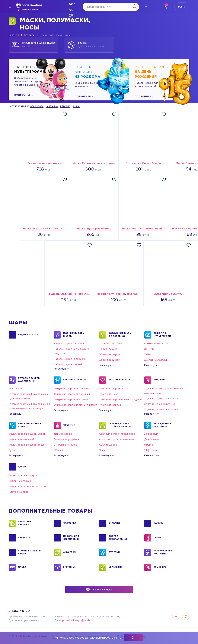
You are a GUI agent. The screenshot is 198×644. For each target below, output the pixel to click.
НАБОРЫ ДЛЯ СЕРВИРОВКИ (71, 538)
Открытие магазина (66, 445)
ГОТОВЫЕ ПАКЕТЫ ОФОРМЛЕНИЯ (29, 380)
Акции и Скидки (28, 335)
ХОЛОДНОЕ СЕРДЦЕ (156, 360)
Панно (103, 450)
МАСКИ (22, 567)
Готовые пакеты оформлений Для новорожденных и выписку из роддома (29, 408)
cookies (80, 638)
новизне (65, 106)
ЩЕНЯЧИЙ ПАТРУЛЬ (156, 343)
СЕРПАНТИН (115, 567)
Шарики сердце (108, 349)
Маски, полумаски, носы (55, 35)
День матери (152, 439)
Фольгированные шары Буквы (27, 445)
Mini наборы (16, 389)
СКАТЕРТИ (24, 538)
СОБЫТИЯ (69, 425)
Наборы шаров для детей (69, 343)
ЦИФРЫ (22, 467)
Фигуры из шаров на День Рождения (76, 405)
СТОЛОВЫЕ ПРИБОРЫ (25, 523)
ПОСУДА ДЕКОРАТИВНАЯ (118, 538)
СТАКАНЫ (114, 523)
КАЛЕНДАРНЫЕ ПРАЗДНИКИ (162, 425)
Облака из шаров (109, 354)
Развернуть (60, 369)
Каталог (29, 35)
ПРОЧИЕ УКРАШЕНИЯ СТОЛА (30, 553)
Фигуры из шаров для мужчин (72, 389)
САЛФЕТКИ (70, 523)
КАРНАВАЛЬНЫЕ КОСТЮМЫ (163, 553)
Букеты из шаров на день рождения (121, 399)
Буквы (12, 450)
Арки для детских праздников (117, 434)
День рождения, (64, 434)
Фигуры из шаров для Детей (71, 399)
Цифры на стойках (20, 481)
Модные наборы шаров (74, 335)
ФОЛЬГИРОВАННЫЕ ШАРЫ (30, 425)
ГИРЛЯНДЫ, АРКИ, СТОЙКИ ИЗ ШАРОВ (120, 425)
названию (52, 106)
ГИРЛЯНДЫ (70, 567)
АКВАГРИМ (70, 553)
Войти (182, 7)
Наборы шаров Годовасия (70, 359)
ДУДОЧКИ (114, 553)
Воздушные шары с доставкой (120, 335)
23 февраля (151, 434)
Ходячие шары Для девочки (161, 399)
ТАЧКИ (148, 354)
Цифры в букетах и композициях (28, 486)
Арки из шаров (108, 445)
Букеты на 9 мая (109, 394)
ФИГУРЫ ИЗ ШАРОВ (75, 380)
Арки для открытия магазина (117, 439)
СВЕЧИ (157, 538)
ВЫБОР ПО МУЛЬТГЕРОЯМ (162, 335)
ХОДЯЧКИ (159, 380)
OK (186, 616)
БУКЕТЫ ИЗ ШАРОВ (120, 380)
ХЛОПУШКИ (160, 567)
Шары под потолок (110, 343)
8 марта (149, 445)
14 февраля (151, 450)
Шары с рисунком (110, 360)
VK (176, 616)
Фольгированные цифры (23, 475)
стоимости (37, 106)
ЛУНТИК (149, 349)
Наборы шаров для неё (68, 364)
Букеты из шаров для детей (116, 389)
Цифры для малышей (21, 439)
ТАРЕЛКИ (159, 523)
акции (76, 106)
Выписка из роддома (66, 439)
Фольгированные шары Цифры (27, 434)
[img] (10, 7)
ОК (133, 638)
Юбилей (58, 450)
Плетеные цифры (19, 492)
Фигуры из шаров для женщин (72, 394)
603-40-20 (21, 611)
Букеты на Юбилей (110, 405)
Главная (14, 35)
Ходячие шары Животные (160, 404)
